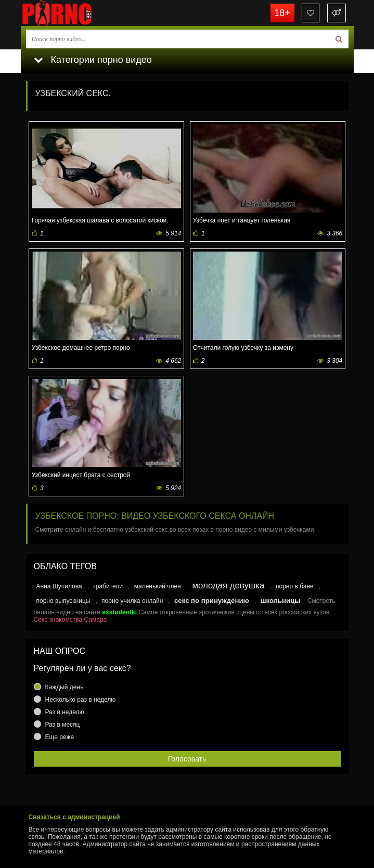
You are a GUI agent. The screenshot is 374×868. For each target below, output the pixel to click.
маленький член (158, 586)
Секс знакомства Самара (70, 620)
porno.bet (73, 13)
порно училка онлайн (132, 601)
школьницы (280, 601)
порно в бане (295, 586)
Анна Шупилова (59, 586)
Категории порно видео (93, 60)
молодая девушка (228, 586)
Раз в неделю (65, 712)
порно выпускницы (63, 601)
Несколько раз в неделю (81, 700)
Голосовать (187, 759)
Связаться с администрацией (74, 817)
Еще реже (60, 737)
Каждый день (65, 687)
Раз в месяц (63, 725)
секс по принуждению (212, 601)
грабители (108, 586)
